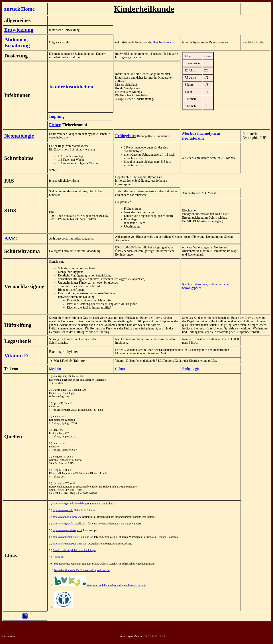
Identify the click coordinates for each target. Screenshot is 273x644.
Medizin (55, 369)
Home (28, 9)
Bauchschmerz (162, 42)
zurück (12, 9)
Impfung (57, 116)
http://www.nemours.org (66, 537)
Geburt (120, 369)
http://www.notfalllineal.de (67, 517)
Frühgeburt (125, 136)
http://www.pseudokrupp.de (67, 530)
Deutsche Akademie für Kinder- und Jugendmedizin (82, 570)
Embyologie (191, 369)
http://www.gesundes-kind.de (68, 504)
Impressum (8, 636)
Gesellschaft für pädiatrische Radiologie (74, 550)
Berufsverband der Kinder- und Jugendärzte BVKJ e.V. (100, 585)
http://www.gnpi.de (63, 524)
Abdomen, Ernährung (17, 42)
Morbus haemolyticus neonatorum (201, 136)
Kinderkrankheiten (71, 87)
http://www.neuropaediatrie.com (70, 544)
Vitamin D (16, 356)
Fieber (55, 125)
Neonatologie (19, 136)
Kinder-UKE (59, 557)
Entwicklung (19, 30)
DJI (56, 564)
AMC (11, 239)
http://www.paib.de (63, 510)
